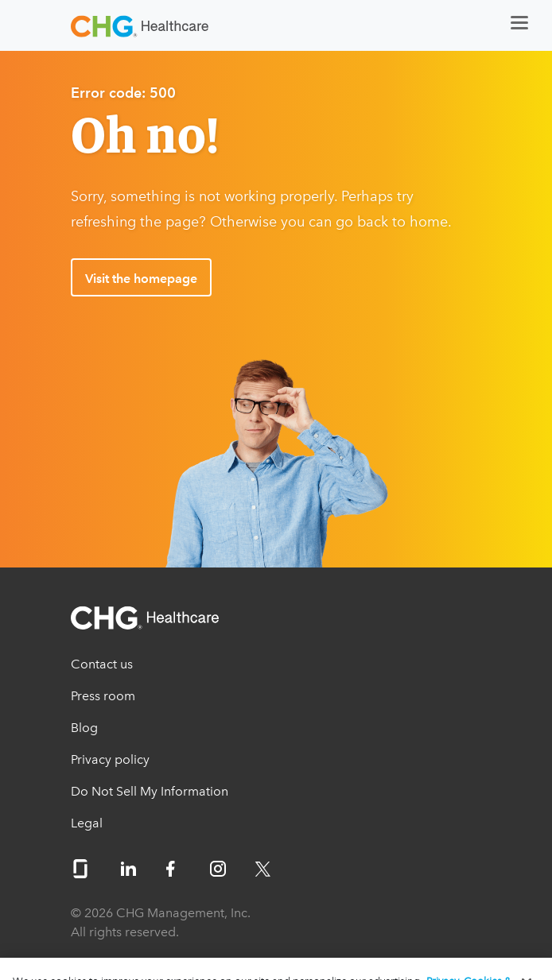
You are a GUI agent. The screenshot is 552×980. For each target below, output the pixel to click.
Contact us (102, 664)
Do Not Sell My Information (150, 791)
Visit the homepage (141, 279)
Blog (84, 728)
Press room (103, 696)
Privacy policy (110, 759)
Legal (87, 823)
